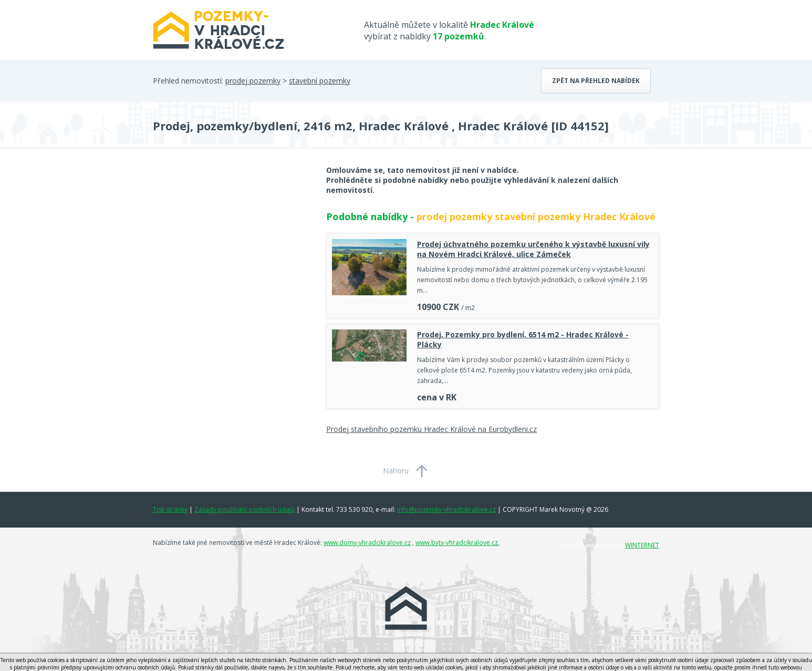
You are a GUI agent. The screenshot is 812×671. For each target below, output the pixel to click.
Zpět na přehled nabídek (596, 81)
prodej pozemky (253, 81)
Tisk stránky (170, 509)
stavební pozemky (320, 81)
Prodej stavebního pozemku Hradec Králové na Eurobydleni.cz (431, 429)
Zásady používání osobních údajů (244, 509)
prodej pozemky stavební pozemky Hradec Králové (536, 216)
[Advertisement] (232, 249)
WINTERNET (642, 545)
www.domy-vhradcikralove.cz (367, 543)
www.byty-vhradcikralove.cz (457, 543)
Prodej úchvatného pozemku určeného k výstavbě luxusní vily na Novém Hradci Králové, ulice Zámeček (533, 249)
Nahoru (396, 471)
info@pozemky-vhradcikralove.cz (446, 509)
